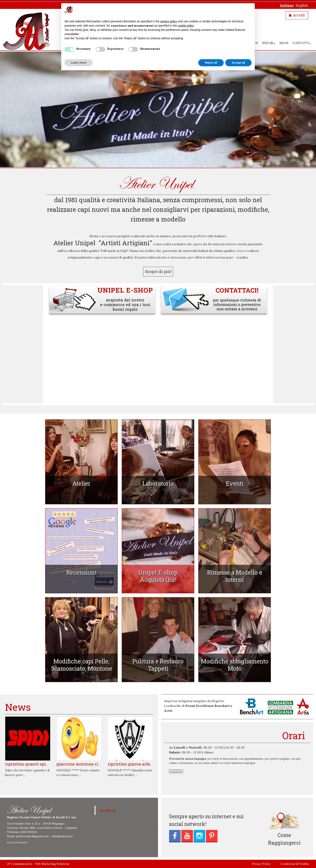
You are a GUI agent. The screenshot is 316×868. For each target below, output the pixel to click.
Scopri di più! (158, 271)
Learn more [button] (79, 63)
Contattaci (176, 770)
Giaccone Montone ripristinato (87, 764)
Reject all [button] (211, 63)
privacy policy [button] (169, 21)
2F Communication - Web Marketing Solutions (38, 864)
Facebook (108, 810)
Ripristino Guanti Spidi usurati (35, 764)
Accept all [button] (238, 63)
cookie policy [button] (186, 26)
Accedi (299, 15)
